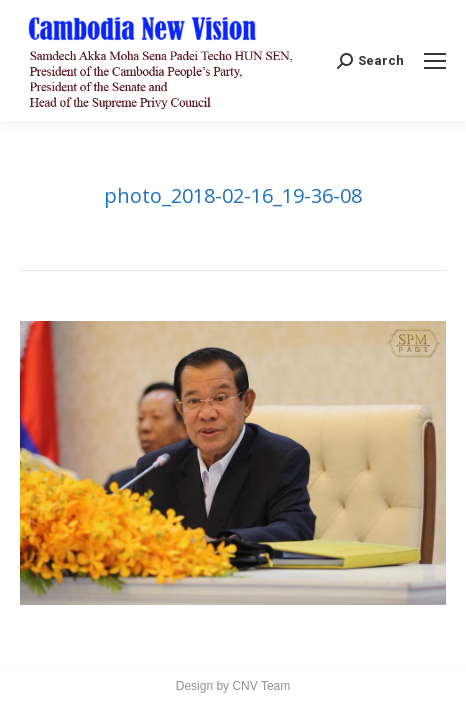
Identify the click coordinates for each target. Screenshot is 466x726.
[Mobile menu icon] (435, 61)
